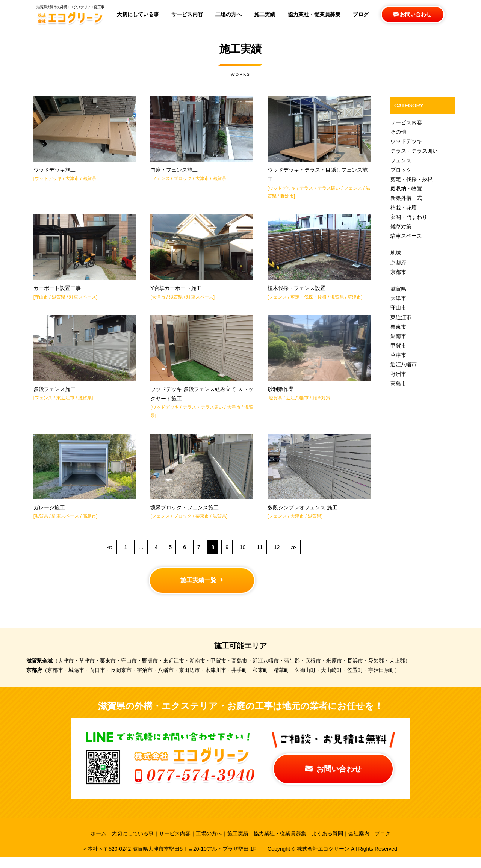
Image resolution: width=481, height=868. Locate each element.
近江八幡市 (297, 404)
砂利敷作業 (281, 396)
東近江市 (65, 404)
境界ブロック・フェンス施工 (185, 516)
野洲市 (287, 198)
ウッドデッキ (48, 181)
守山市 (41, 301)
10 (243, 556)
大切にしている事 (133, 844)
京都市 (398, 272)
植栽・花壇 (404, 208)
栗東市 (202, 525)
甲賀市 (398, 346)
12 (277, 556)
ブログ (383, 844)
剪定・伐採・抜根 (309, 301)
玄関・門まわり (409, 217)
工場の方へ (209, 844)
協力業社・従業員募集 (280, 844)
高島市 (89, 525)
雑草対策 (321, 404)
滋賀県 (89, 181)
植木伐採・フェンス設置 (296, 293)
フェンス (161, 181)
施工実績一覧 (202, 589)
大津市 (72, 181)
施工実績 (238, 844)
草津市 (354, 301)
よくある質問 (327, 844)
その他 (398, 132)
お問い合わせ (413, 14)
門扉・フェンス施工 (174, 172)
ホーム (98, 844)
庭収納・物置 (406, 189)
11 (260, 556)
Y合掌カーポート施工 (176, 293)
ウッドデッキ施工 (54, 172)
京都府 (398, 263)
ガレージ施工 (49, 516)
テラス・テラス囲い (320, 190)
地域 (396, 253)
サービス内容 (406, 122)
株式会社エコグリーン (324, 859)
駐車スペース (83, 301)
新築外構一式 (406, 198)
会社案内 (359, 844)
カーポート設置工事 (57, 293)
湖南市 (398, 336)
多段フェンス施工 (54, 396)
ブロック (183, 181)
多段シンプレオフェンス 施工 (303, 516)
